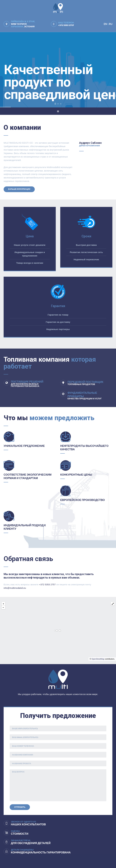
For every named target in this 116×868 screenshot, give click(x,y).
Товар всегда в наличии (30, 263)
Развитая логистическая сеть (86, 252)
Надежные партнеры (58, 329)
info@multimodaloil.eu (15, 588)
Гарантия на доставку (58, 322)
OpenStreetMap (98, 659)
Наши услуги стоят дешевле (30, 245)
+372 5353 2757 (47, 584)
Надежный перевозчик (86, 259)
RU (111, 24)
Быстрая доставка (86, 245)
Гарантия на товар (58, 315)
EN (105, 24)
